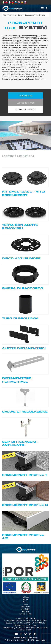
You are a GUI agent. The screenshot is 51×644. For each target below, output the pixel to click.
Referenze (26, 607)
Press (26, 604)
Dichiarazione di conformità (16, 640)
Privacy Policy (19, 638)
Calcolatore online (26, 109)
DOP (33, 640)
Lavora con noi (26, 614)
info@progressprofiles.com (25, 625)
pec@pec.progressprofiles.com (16, 627)
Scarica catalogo (26, 103)
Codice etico (41, 640)
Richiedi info (26, 96)
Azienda (26, 597)
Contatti (26, 611)
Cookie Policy (32, 638)
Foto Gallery (26, 609)
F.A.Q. (26, 602)
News (26, 599)
